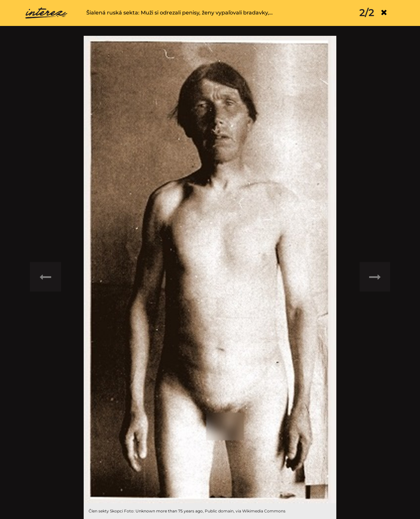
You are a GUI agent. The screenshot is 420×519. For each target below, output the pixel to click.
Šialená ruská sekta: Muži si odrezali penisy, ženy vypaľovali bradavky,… (179, 13)
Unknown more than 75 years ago (169, 511)
